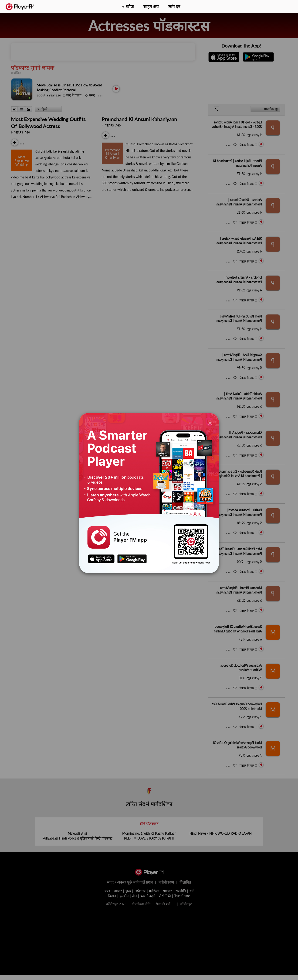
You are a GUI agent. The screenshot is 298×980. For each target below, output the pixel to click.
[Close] (210, 423)
